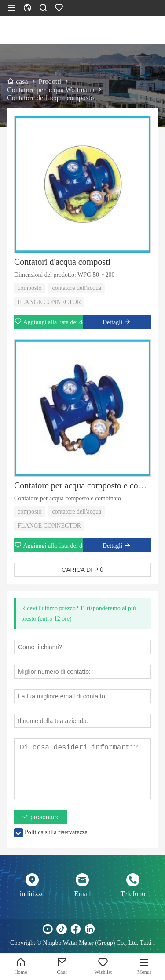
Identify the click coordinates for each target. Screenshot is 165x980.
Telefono (133, 894)
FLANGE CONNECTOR (49, 302)
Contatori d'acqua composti (62, 262)
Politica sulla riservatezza (56, 832)
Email (82, 894)
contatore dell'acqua (77, 288)
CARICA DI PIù (82, 570)
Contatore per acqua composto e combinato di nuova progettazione (82, 485)
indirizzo (32, 894)
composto (29, 288)
